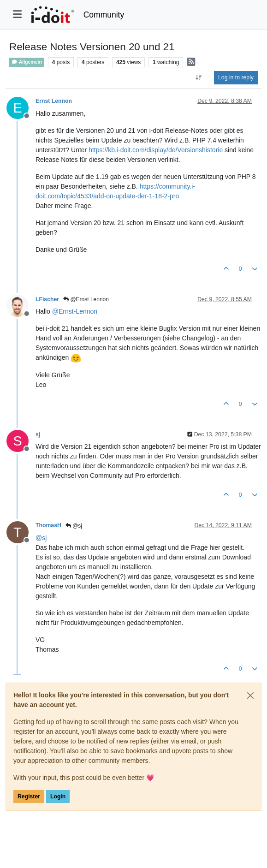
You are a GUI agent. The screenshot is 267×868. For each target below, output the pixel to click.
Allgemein (27, 62)
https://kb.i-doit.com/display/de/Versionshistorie (156, 150)
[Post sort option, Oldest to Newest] (199, 77)
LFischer (47, 299)
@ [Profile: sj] (41, 538)
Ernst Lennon (54, 101)
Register (29, 797)
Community (104, 15)
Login (58, 797)
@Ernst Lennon (86, 299)
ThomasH (48, 525)
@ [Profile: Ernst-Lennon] (75, 311)
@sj (74, 526)
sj (38, 434)
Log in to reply (236, 77)
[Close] (250, 696)
